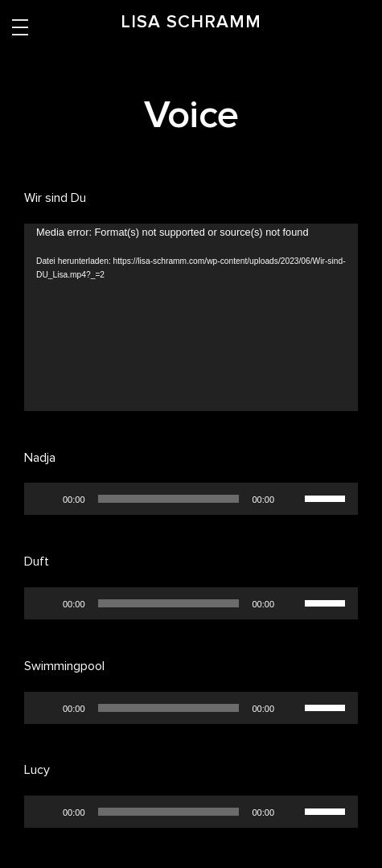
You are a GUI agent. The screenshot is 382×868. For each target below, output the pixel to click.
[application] (191, 317)
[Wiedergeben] (45, 499)
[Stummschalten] (292, 499)
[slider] (169, 499)
